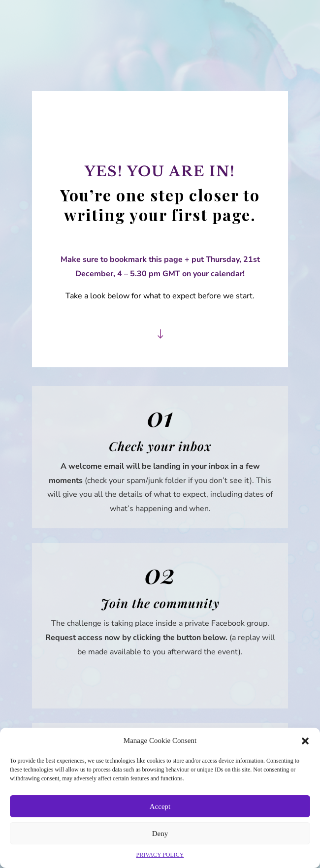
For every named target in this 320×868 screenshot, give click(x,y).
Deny (160, 834)
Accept (160, 806)
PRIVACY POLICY (160, 855)
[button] (305, 741)
